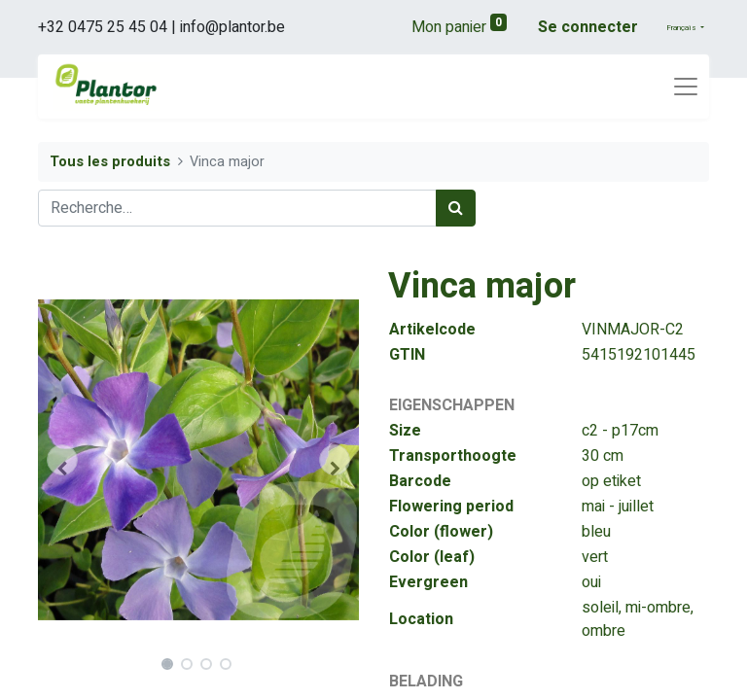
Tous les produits (110, 162)
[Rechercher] (456, 208)
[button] (62, 460)
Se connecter (588, 27)
